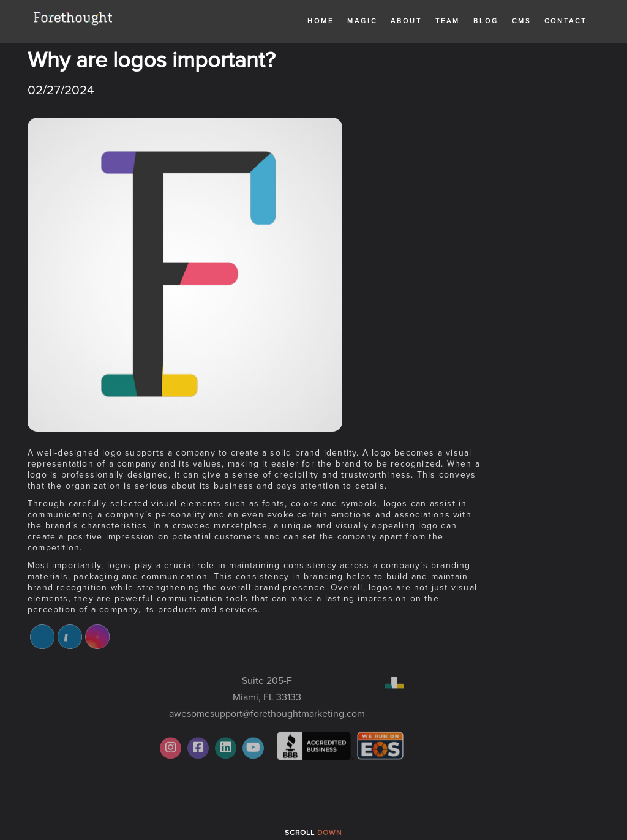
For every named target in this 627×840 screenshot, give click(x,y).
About (406, 21)
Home (321, 21)
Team (448, 21)
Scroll (313, 833)
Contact (565, 21)
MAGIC (362, 21)
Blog (486, 21)
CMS (521, 21)
